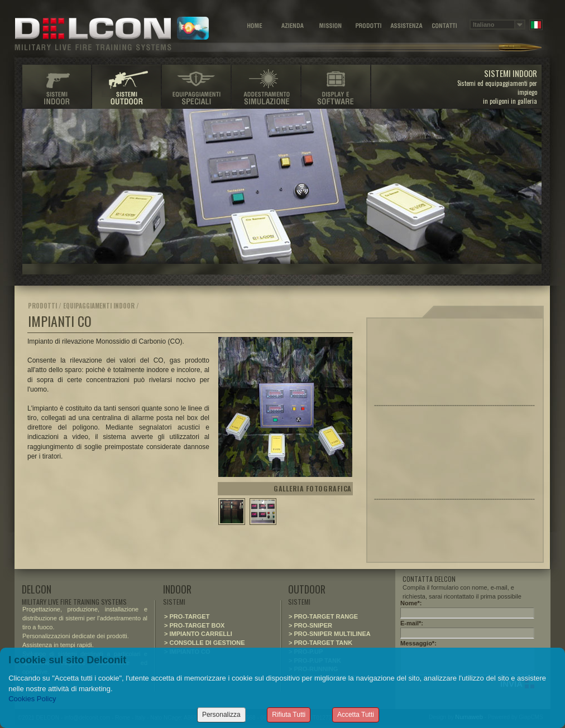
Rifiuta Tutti (289, 715)
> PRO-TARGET (187, 616)
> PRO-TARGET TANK (320, 643)
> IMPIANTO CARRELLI (198, 634)
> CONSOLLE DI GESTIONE (205, 643)
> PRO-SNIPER (310, 625)
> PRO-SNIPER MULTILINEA (330, 634)
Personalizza (221, 715)
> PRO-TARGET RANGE (323, 616)
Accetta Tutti (356, 715)
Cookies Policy (32, 699)
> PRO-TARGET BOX (194, 625)
